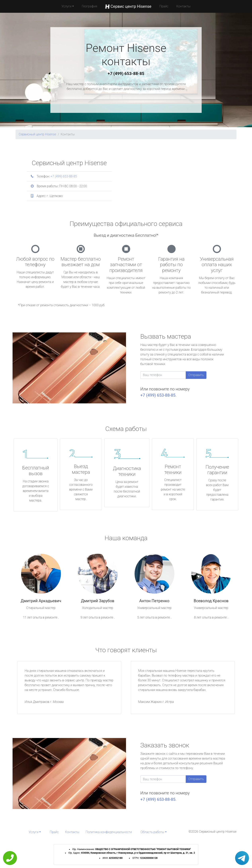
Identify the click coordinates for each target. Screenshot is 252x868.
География (89, 6)
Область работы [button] (152, 832)
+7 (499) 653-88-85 (126, 74)
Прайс (164, 6)
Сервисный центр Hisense (37, 134)
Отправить (196, 375)
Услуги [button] (66, 6)
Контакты (183, 6)
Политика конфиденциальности (109, 832)
